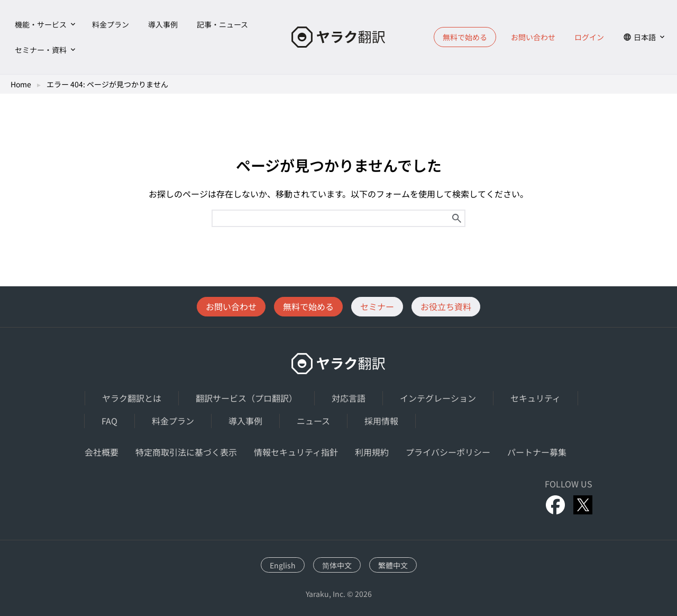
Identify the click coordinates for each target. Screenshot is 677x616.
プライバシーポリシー (448, 452)
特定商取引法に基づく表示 (186, 452)
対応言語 (349, 398)
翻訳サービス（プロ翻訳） (246, 398)
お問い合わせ (533, 37)
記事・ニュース (222, 24)
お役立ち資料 (446, 306)
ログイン (589, 37)
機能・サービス (41, 24)
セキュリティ (536, 398)
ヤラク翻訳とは (132, 398)
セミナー (377, 306)
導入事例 (163, 24)
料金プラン (111, 24)
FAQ (109, 421)
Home (21, 84)
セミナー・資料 (41, 50)
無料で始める (465, 37)
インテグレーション (438, 398)
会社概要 (102, 452)
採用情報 (381, 421)
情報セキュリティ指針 (296, 452)
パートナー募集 (537, 452)
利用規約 (372, 452)
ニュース (313, 421)
